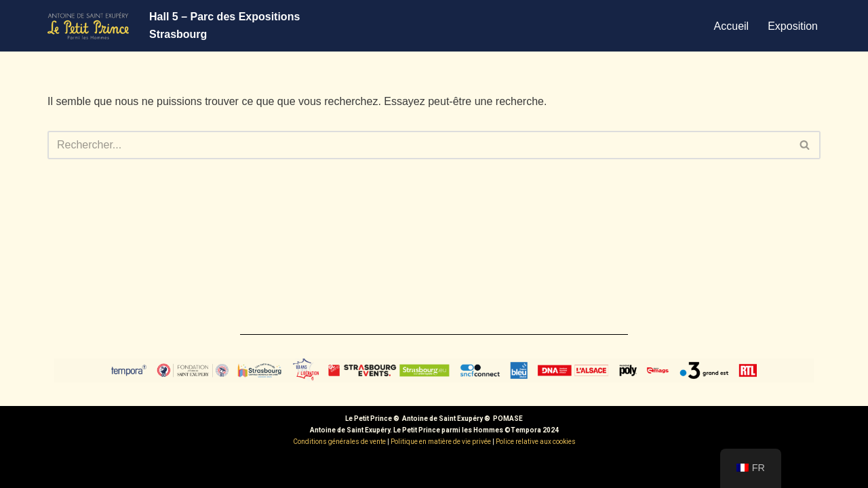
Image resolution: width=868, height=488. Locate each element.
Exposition (793, 26)
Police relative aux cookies (536, 442)
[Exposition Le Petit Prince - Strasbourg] (88, 26)
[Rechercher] (419, 145)
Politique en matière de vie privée (441, 442)
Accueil (732, 26)
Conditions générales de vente (339, 442)
